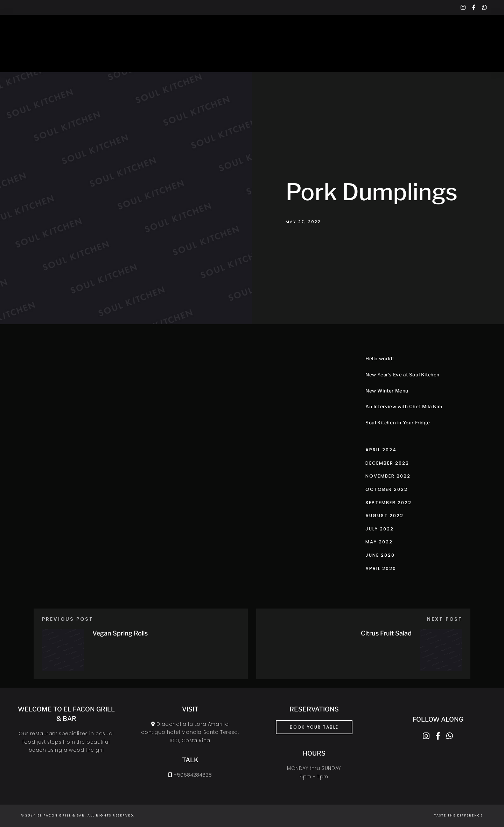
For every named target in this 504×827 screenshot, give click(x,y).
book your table (314, 727)
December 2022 (387, 463)
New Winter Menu (387, 391)
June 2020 (380, 555)
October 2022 (387, 489)
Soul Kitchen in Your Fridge (398, 423)
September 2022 (388, 503)
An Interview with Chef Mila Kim (404, 406)
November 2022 (388, 476)
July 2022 (380, 529)
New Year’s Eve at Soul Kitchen (402, 375)
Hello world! (379, 359)
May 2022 (379, 542)
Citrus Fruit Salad (386, 633)
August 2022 (384, 516)
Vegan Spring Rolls (120, 633)
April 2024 (381, 450)
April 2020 (381, 568)
